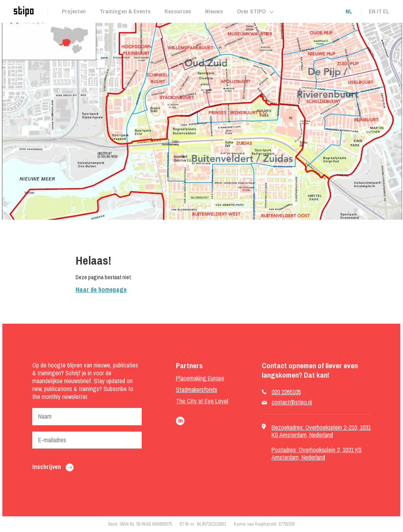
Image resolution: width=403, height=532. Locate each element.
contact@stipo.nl (292, 402)
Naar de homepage (101, 289)
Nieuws (214, 11)
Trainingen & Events (125, 11)
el (386, 11)
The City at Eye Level (202, 401)
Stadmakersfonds (197, 390)
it (379, 11)
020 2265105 (286, 392)
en (372, 11)
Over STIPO (251, 11)
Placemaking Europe (200, 378)
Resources (178, 11)
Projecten (74, 11)
